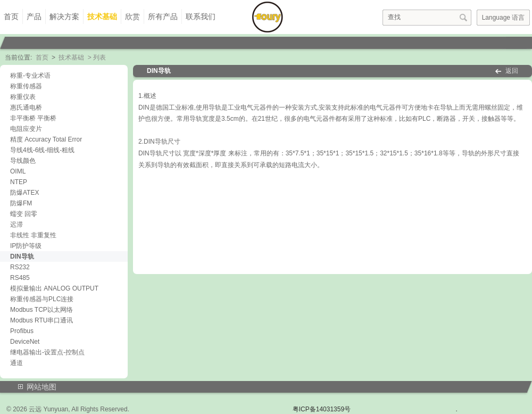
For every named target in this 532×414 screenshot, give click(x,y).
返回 (512, 71)
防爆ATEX (24, 193)
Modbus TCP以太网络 (41, 310)
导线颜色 (23, 161)
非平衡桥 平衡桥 (33, 118)
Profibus (22, 331)
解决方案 (64, 16)
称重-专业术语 (30, 76)
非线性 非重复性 (33, 235)
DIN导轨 (22, 256)
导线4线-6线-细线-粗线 (42, 150)
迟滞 (16, 225)
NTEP (19, 182)
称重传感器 (26, 86)
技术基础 (102, 16)
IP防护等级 (26, 246)
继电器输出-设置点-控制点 (47, 352)
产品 (34, 16)
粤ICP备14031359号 (322, 409)
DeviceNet (25, 342)
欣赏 (132, 16)
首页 (11, 16)
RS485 (20, 278)
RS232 (20, 267)
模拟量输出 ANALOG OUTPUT (54, 288)
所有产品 (163, 16)
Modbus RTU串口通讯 (41, 320)
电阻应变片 (26, 129)
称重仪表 (23, 97)
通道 (16, 363)
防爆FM (21, 203)
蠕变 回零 (24, 214)
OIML (18, 171)
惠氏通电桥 (26, 107)
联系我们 (201, 16)
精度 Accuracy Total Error (46, 139)
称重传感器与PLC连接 (42, 299)
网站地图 (41, 387)
